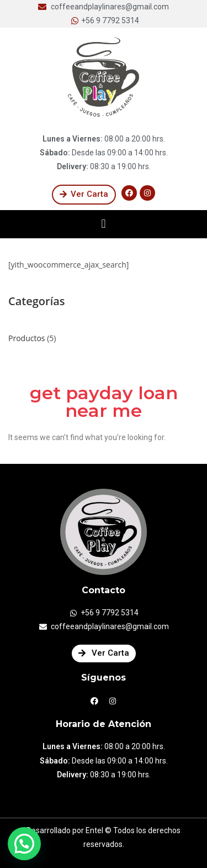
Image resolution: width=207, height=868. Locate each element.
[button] (84, 195)
